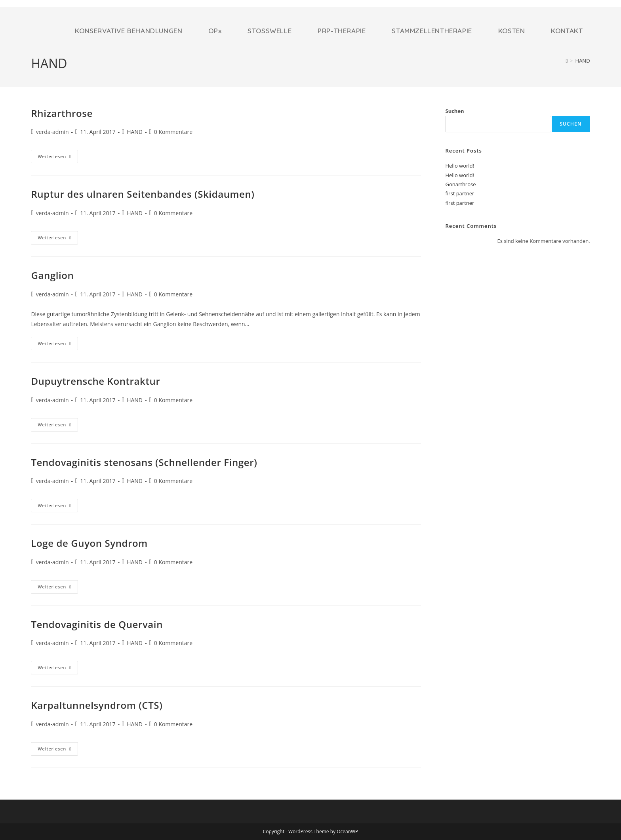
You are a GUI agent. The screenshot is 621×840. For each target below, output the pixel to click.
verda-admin (52, 132)
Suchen (454, 111)
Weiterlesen (58, 156)
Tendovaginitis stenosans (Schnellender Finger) (144, 462)
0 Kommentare (173, 132)
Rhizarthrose (62, 113)
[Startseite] (567, 61)
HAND (583, 61)
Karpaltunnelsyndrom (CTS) (97, 705)
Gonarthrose (460, 184)
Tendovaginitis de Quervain (97, 624)
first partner (460, 193)
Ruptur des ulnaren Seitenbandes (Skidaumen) (143, 194)
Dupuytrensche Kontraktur (95, 381)
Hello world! (460, 166)
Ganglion (52, 275)
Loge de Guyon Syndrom (89, 543)
